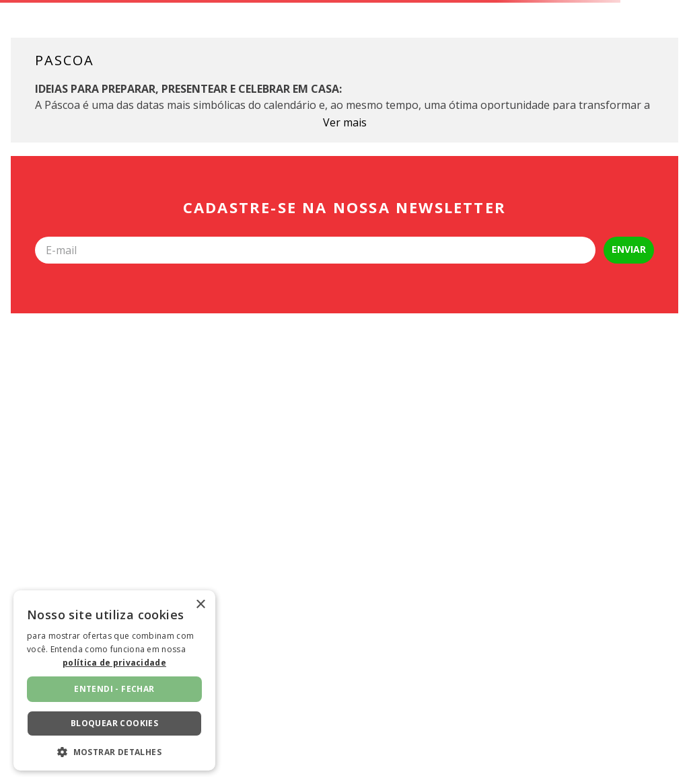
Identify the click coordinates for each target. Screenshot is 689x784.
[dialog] (114, 680)
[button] (114, 751)
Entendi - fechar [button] (114, 689)
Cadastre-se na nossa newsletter (344, 207)
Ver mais (345, 122)
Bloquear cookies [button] (114, 723)
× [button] (200, 605)
